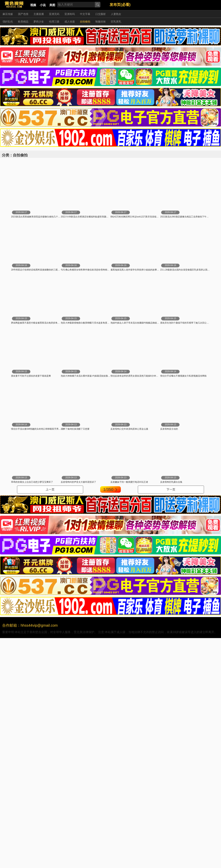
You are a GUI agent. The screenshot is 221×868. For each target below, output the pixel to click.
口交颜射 (101, 14)
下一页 (171, 489)
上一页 (50, 489)
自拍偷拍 (85, 22)
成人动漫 (70, 22)
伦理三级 (54, 22)
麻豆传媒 (8, 14)
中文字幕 (85, 14)
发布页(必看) (120, 5)
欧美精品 (23, 22)
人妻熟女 (116, 14)
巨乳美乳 (116, 22)
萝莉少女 (39, 22)
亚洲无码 (54, 14)
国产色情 (23, 14)
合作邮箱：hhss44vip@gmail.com (30, 625)
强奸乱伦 (8, 22)
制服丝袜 (101, 22)
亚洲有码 (70, 14)
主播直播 (39, 14)
